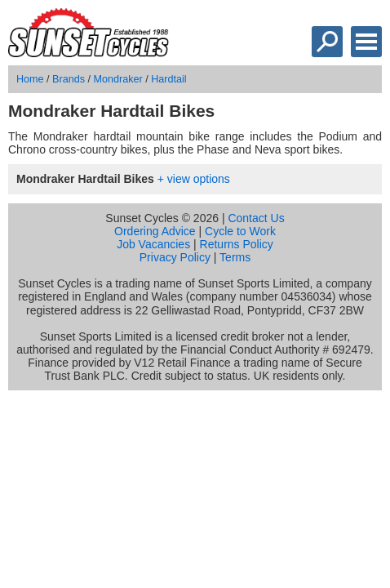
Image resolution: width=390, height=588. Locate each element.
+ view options (194, 179)
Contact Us (256, 218)
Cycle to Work (240, 231)
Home (30, 79)
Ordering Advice (155, 231)
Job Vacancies (153, 244)
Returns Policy (237, 244)
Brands (69, 79)
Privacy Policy (175, 257)
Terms (235, 257)
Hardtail (168, 79)
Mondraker (118, 79)
